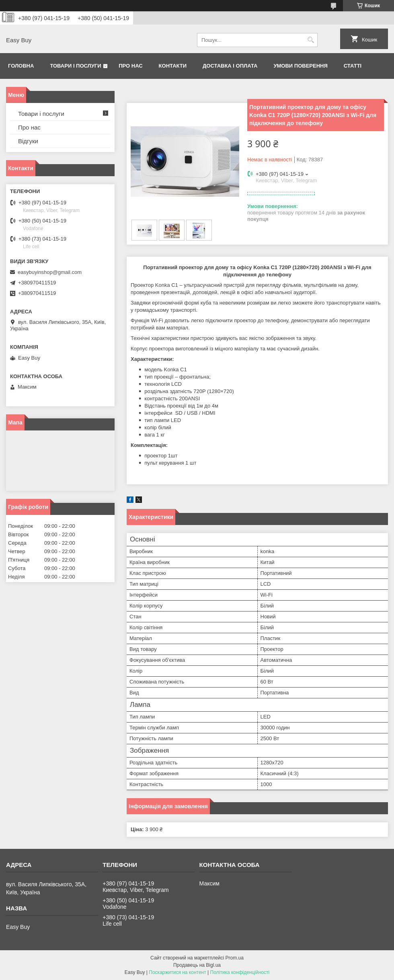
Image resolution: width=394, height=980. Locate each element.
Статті (353, 66)
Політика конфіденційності (240, 972)
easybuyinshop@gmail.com (50, 272)
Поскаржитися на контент (177, 972)
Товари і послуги (75, 66)
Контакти (173, 66)
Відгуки (28, 141)
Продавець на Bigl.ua (197, 965)
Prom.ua (235, 958)
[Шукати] (311, 40)
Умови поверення (300, 66)
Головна (21, 66)
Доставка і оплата (230, 66)
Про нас (130, 66)
